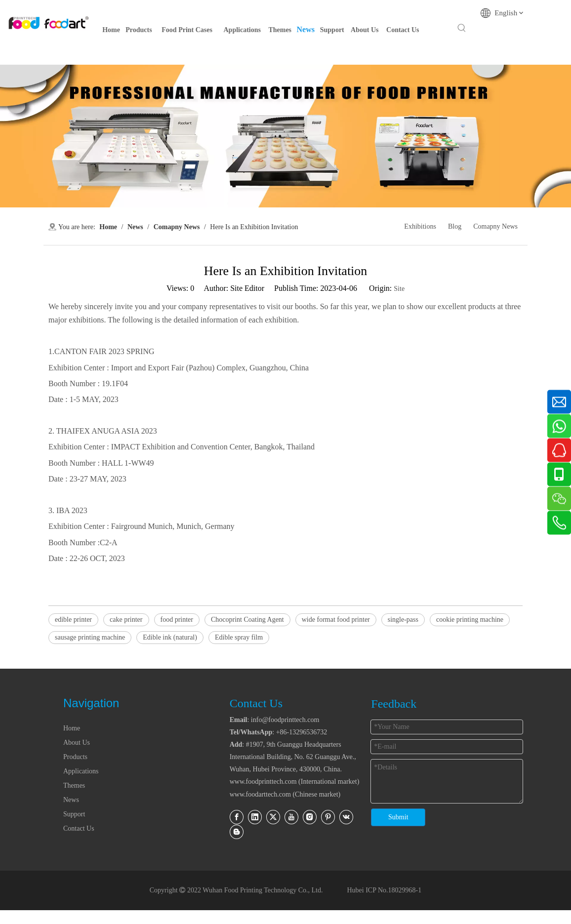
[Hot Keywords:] (462, 28)
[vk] (346, 817)
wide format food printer (336, 620)
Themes (74, 785)
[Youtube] (291, 817)
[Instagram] (310, 817)
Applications (81, 771)
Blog (455, 226)
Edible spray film (239, 637)
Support (74, 814)
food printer (177, 620)
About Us (77, 743)
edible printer (73, 620)
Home (72, 728)
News (71, 800)
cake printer (126, 620)
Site (399, 289)
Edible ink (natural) (170, 637)
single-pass (403, 620)
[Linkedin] (255, 817)
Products (75, 757)
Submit (398, 817)
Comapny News (495, 226)
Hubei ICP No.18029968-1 (383, 890)
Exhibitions (420, 226)
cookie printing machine (470, 620)
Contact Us (79, 828)
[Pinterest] (328, 817)
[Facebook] (237, 817)
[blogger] (237, 832)
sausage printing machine (90, 637)
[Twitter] (273, 817)
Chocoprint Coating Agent (247, 620)
